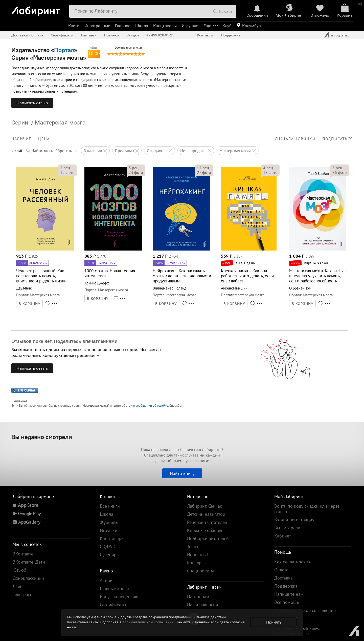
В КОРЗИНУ (30, 304)
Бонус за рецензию (119, 597)
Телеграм (22, 594)
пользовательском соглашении (148, 622)
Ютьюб (19, 570)
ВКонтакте (23, 554)
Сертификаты (62, 35)
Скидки (133, 35)
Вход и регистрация (294, 520)
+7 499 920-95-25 (160, 35)
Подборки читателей (208, 538)
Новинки (111, 35)
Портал (64, 50)
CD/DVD (108, 546)
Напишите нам (289, 594)
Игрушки (190, 26)
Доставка (283, 578)
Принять (274, 622)
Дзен (18, 586)
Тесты (193, 546)
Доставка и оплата (27, 35)
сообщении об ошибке (152, 406)
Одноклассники (28, 578)
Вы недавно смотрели (42, 437)
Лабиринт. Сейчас (204, 506)
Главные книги (114, 588)
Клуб (227, 26)
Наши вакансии (203, 605)
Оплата (281, 570)
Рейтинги (89, 35)
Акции (106, 580)
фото (67, 172)
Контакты (205, 35)
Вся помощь (287, 602)
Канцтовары (165, 26)
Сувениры (110, 555)
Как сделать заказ (292, 562)
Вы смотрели (287, 528)
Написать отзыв (32, 103)
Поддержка (231, 35)
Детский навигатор (206, 514)
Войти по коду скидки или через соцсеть (307, 509)
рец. (65, 168)
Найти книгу (182, 473)
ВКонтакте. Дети (29, 562)
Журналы (109, 522)
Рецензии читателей (207, 522)
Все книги (110, 506)
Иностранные (97, 26)
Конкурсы (197, 563)
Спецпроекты (200, 571)
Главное (123, 26)
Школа (142, 26)
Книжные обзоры (205, 530)
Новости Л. (198, 555)
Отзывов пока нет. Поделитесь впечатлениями (64, 341)
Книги (74, 26)
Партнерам (198, 597)
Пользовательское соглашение (305, 610)
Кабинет (283, 536)
